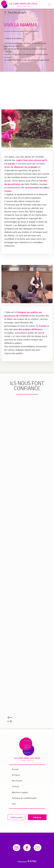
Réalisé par (27, 862)
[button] (27, 718)
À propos (16, 775)
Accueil (15, 769)
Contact (16, 786)
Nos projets (18, 781)
